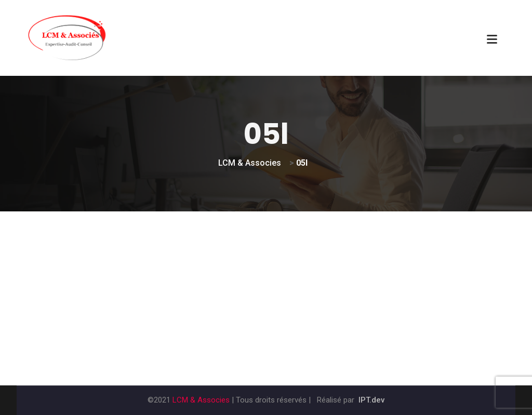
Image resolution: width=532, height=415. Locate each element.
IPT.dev (371, 400)
